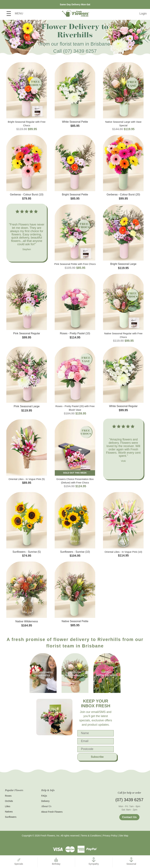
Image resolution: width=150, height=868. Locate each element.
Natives (9, 812)
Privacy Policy (110, 836)
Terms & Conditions (91, 836)
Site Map (124, 836)
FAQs (44, 796)
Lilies (8, 806)
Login (143, 14)
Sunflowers (11, 817)
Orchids (9, 801)
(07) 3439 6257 (80, 51)
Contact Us (129, 817)
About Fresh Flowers (52, 812)
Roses (8, 796)
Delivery (45, 801)
